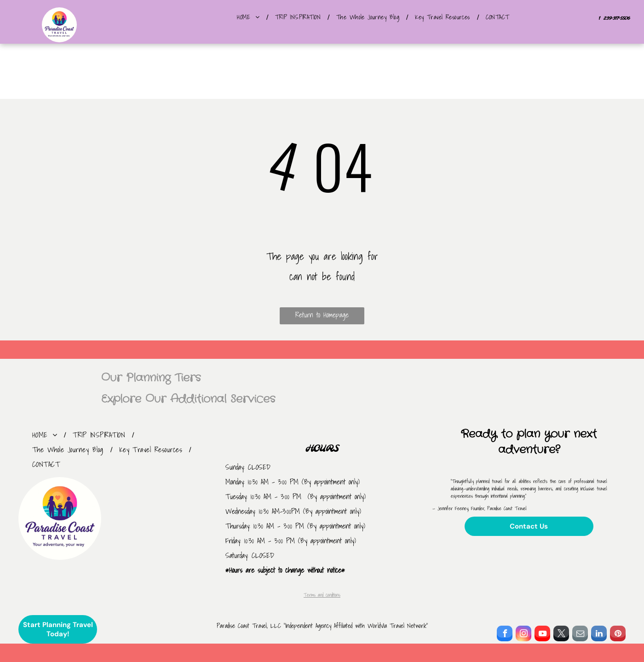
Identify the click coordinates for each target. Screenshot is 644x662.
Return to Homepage (322, 315)
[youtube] (542, 635)
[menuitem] (249, 17)
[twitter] (561, 635)
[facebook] (505, 635)
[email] (580, 635)
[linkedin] (599, 635)
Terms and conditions (322, 595)
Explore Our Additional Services (188, 399)
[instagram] (523, 635)
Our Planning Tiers (151, 378)
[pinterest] (618, 635)
